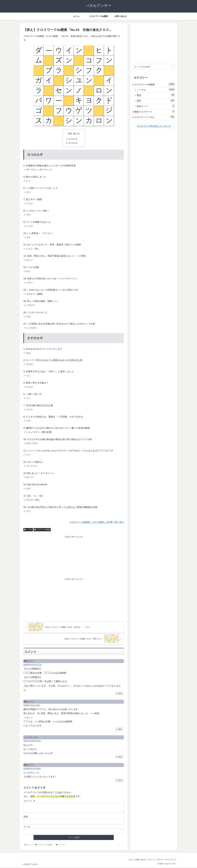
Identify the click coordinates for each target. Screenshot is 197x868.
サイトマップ (170, 860)
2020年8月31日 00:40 (32, 769)
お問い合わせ (136, 860)
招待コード (156, 106)
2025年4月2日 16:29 (32, 706)
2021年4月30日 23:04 (32, 741)
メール (27, 827)
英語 (156, 95)
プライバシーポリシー (153, 860)
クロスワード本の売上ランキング (154, 126)
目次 (70, 134)
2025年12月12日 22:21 (33, 665)
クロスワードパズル (155, 117)
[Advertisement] (74, 557)
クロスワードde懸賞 (42, 530)
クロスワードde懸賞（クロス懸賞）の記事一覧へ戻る (97, 523)
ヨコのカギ (73, 139)
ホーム (126, 860)
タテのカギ (73, 143)
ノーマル (28, 530)
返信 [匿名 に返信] (119, 694)
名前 (26, 817)
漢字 (156, 101)
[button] (172, 67)
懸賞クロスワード (155, 111)
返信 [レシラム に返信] (119, 757)
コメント (29, 802)
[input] (154, 67)
